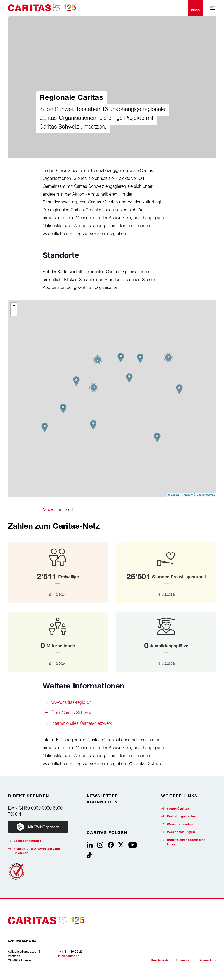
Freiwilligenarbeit (179, 816)
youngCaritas (176, 809)
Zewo (49, 509)
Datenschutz (207, 960)
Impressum (184, 960)
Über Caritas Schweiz (72, 713)
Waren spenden (177, 824)
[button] (157, 438)
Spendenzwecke (25, 841)
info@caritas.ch (69, 956)
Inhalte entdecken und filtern (183, 842)
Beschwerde (160, 960)
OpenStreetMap (206, 495)
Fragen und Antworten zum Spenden (34, 851)
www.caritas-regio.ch (71, 702)
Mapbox (188, 495)
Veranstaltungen (178, 832)
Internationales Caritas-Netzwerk (82, 723)
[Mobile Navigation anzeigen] (213, 8)
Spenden (195, 7)
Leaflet (173, 495)
